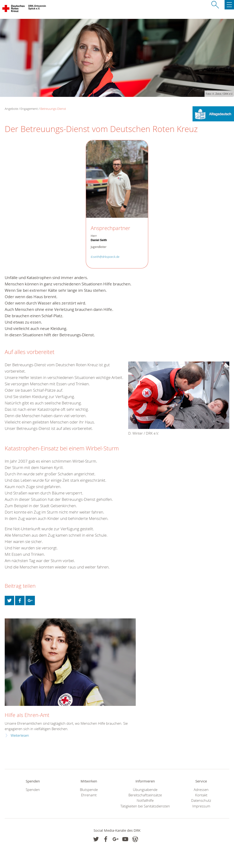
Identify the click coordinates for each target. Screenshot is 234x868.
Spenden (33, 790)
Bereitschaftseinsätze (145, 795)
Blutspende (89, 790)
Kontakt (201, 795)
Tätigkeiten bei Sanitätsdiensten (145, 806)
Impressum (201, 806)
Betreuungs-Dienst (53, 109)
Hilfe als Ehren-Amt (27, 715)
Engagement (29, 109)
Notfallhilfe (145, 800)
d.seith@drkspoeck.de (105, 257)
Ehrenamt (89, 795)
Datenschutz (201, 800)
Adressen (201, 790)
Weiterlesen (20, 735)
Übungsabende (145, 790)
